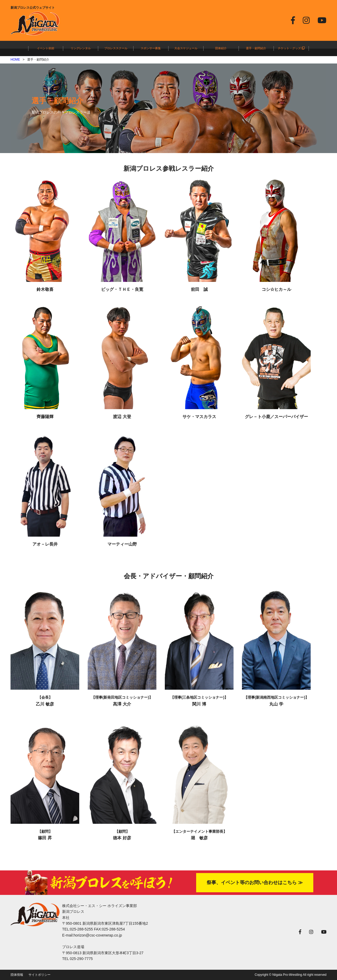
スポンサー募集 (151, 48)
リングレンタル (81, 48)
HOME (15, 60)
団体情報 (17, 975)
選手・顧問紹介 (256, 48)
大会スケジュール (186, 48)
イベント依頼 (46, 48)
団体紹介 (221, 48)
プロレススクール (116, 48)
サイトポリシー (39, 975)
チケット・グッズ (291, 48)
